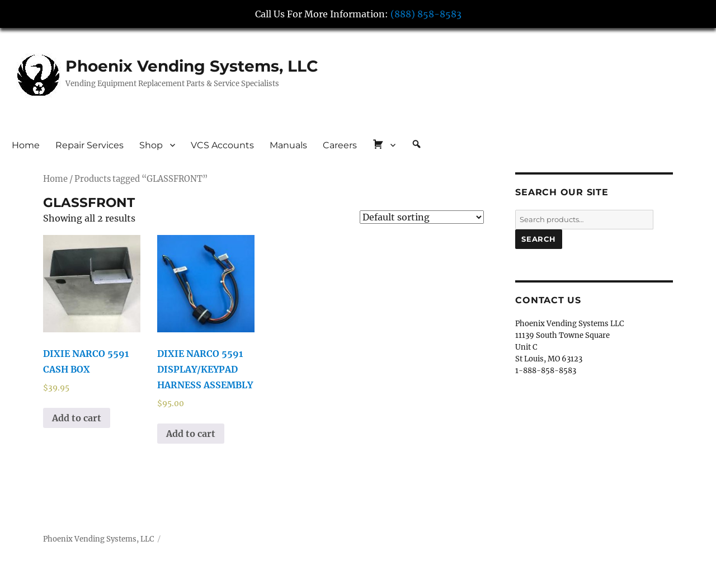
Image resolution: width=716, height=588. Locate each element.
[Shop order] (422, 217)
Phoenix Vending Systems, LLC (192, 66)
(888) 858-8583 (426, 14)
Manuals (288, 145)
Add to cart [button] (77, 418)
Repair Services (89, 145)
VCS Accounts (222, 145)
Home (26, 145)
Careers (340, 145)
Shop (151, 145)
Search (539, 239)
